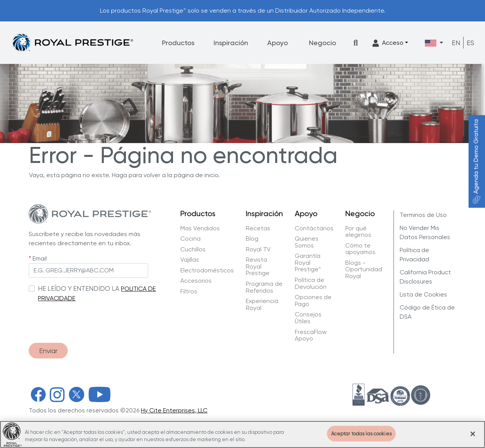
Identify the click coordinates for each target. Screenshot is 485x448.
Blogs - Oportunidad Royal (364, 270)
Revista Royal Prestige (258, 266)
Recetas (258, 228)
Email (40, 258)
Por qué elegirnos (358, 232)
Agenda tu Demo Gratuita (476, 162)
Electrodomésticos (207, 270)
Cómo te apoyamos (360, 249)
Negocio (323, 43)
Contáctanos (314, 228)
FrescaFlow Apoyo (311, 335)
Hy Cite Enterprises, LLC (174, 410)
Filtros (189, 292)
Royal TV (258, 249)
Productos (178, 43)
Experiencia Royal (262, 304)
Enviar (48, 351)
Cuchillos (193, 249)
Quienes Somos (307, 242)
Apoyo (278, 43)
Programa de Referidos (264, 287)
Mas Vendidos (200, 228)
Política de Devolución (311, 283)
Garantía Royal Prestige (308, 263)
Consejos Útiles (308, 318)
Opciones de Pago (313, 301)
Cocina (190, 239)
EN (456, 43)
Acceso (388, 43)
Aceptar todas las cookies (361, 440)
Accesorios (196, 281)
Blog (252, 239)
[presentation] (87, 319)
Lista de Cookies (423, 294)
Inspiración (231, 43)
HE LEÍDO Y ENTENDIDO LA (79, 288)
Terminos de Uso (423, 215)
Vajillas (190, 260)
